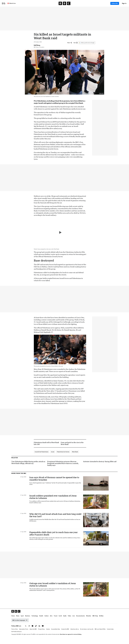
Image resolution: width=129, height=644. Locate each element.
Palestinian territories (63, 455)
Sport (39, 9)
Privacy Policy (41, 633)
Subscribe (115, 3)
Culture (63, 9)
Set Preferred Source (16, 635)
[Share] (70, 46)
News (34, 9)
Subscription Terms (24, 633)
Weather (89, 619)
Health (58, 9)
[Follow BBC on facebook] (29, 630)
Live (90, 9)
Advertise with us (75, 633)
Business (44, 9)
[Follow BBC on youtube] (43, 630)
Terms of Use (15, 633)
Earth (77, 9)
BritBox (101, 619)
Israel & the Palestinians (42, 455)
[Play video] (60, 236)
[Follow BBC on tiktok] (36, 630)
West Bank (75, 455)
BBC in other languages (20, 624)
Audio (81, 9)
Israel (53, 455)
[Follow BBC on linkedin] (39, 630)
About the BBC (33, 633)
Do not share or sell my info (87, 633)
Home (30, 9)
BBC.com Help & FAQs (100, 633)
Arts (68, 9)
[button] (3, 3)
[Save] (76, 46)
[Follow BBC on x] (26, 630)
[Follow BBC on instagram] (33, 630)
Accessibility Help (56, 633)
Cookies (48, 633)
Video (86, 9)
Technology (51, 9)
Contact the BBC (65, 633)
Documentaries (97, 9)
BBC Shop (95, 619)
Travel (72, 9)
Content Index (110, 633)
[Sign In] (124, 3)
